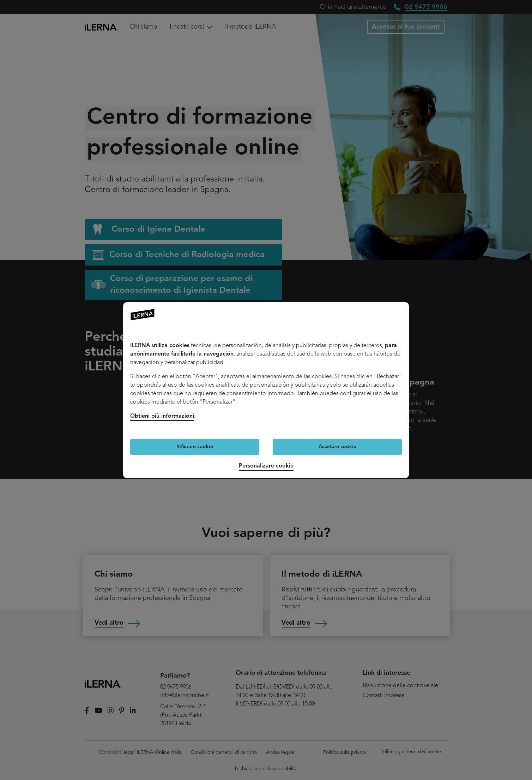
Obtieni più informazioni (162, 416)
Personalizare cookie (266, 466)
